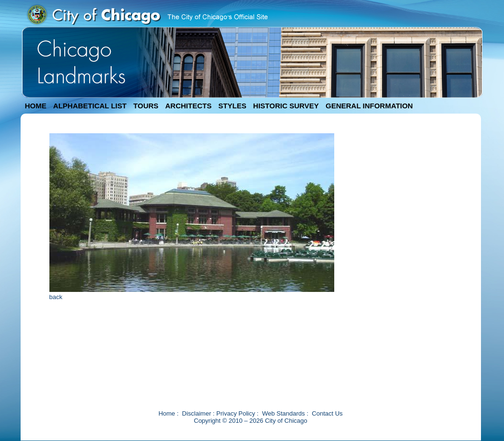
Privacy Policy (236, 413)
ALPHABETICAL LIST (90, 106)
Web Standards (283, 413)
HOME (36, 106)
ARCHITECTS (188, 106)
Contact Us (327, 413)
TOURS (146, 106)
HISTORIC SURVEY (286, 106)
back (56, 297)
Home (167, 413)
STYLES (232, 106)
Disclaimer (197, 413)
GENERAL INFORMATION (369, 106)
